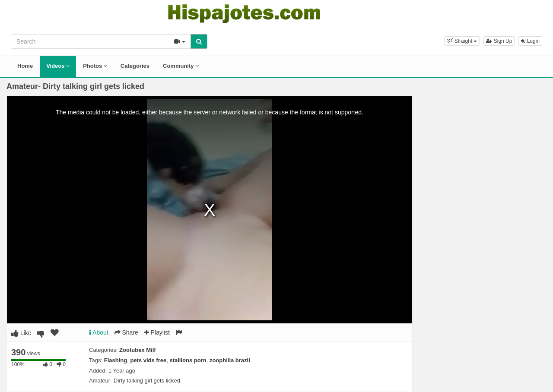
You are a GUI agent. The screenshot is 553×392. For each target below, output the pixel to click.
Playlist (157, 332)
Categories (135, 66)
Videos (58, 66)
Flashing (116, 360)
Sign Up (499, 41)
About (99, 332)
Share (126, 332)
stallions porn (188, 360)
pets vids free (148, 360)
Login (530, 41)
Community (181, 66)
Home (25, 66)
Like (21, 333)
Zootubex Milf (138, 350)
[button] (462, 41)
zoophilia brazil (230, 360)
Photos (95, 66)
